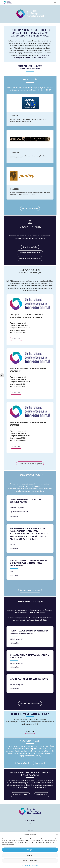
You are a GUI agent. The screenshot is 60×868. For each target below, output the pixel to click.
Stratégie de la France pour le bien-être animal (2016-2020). (32, 56)
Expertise (30, 830)
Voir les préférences (30, 861)
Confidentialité (28, 865)
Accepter (30, 850)
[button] (57, 835)
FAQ (30, 823)
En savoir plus (16, 339)
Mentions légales (35, 865)
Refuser (30, 855)
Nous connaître (30, 820)
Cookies (23, 865)
